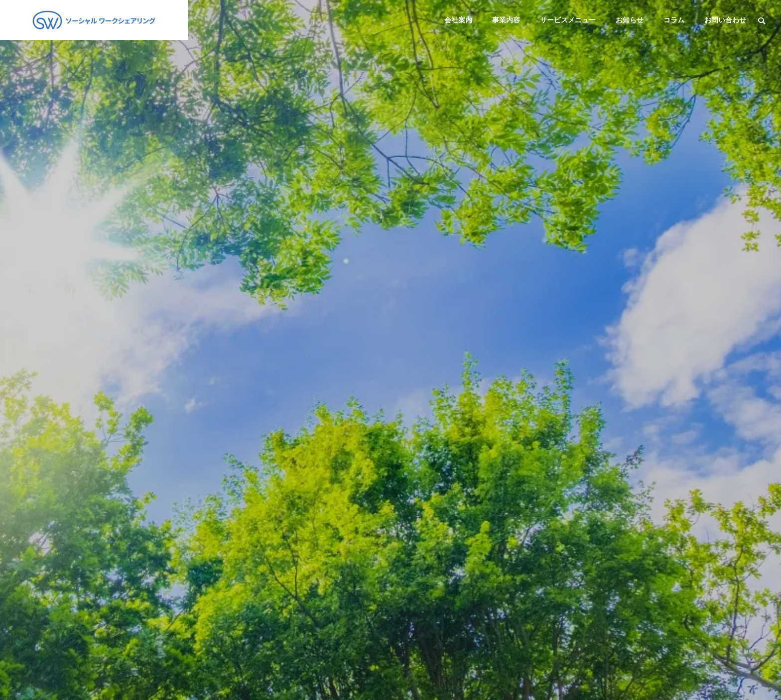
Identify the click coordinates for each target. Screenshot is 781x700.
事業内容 (506, 20)
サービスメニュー (568, 20)
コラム (674, 20)
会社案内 (458, 20)
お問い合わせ (725, 20)
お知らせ (630, 20)
